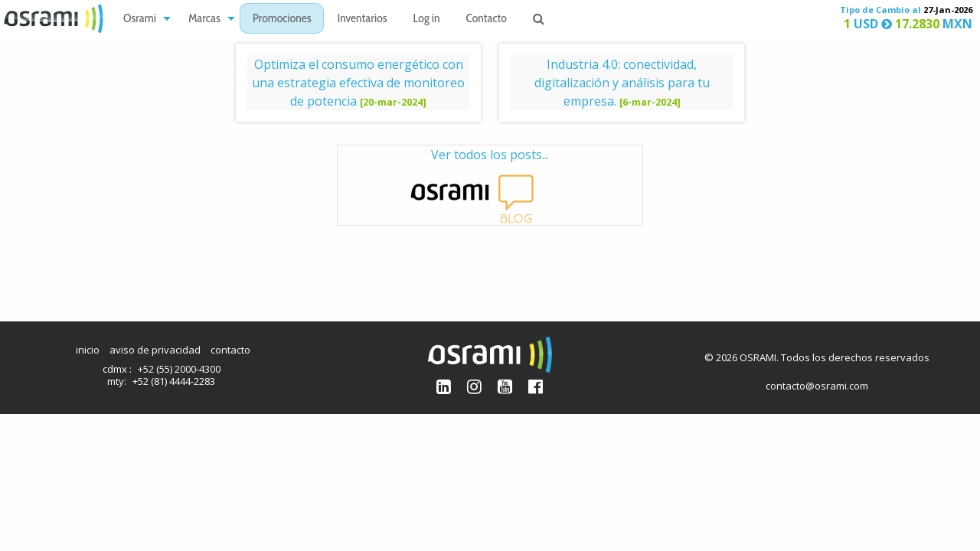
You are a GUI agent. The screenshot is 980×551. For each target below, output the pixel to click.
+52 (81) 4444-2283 (174, 381)
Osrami (140, 20)
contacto (230, 350)
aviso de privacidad (155, 350)
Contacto (487, 20)
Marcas (204, 20)
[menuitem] (143, 19)
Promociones (282, 20)
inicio (88, 350)
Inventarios (362, 20)
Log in (427, 20)
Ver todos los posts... (490, 186)
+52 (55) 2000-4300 (179, 369)
